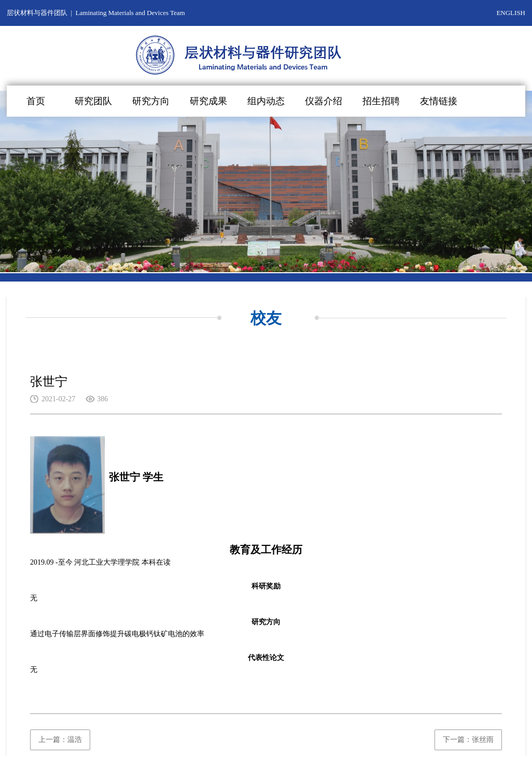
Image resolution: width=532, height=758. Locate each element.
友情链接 (439, 101)
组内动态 (266, 101)
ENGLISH (511, 13)
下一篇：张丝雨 (468, 740)
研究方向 (151, 101)
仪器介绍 (324, 101)
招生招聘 (381, 101)
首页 (36, 101)
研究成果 (208, 101)
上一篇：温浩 (60, 740)
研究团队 (93, 101)
